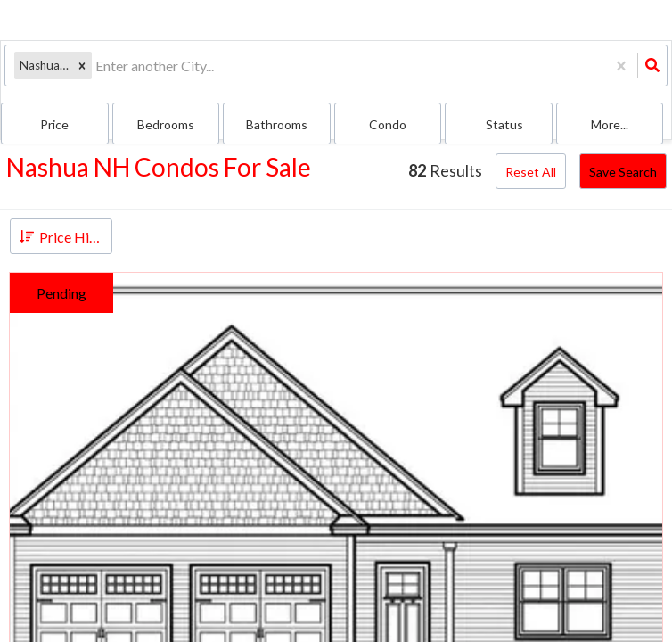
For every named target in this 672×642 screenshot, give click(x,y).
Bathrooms (277, 124)
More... (610, 124)
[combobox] (97, 66)
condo (388, 124)
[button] (82, 66)
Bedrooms (166, 124)
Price (54, 124)
